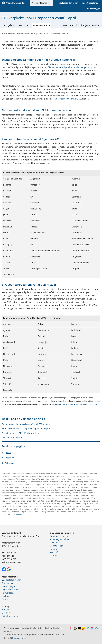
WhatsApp (9, 463)
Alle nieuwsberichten (12, 438)
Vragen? (54, 552)
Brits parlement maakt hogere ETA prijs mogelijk (25, 429)
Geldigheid (55, 543)
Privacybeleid (8, 593)
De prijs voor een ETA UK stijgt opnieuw (21, 433)
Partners (6, 596)
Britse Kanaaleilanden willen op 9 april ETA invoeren (27, 424)
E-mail (7, 453)
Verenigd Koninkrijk (42, 3)
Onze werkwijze (9, 583)
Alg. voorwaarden (10, 590)
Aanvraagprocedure (60, 539)
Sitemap (6, 613)
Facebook (8, 458)
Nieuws (54, 555)
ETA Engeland (8, 25)
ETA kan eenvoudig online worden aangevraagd (70, 67)
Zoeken (5, 609)
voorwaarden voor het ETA (68, 99)
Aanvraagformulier (59, 536)
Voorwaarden (57, 546)
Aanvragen (24, 25)
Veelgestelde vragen (68, 3)
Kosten (53, 549)
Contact (6, 599)
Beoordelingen (93, 9)
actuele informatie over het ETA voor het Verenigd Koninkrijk (74, 404)
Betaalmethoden (10, 616)
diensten (19, 514)
